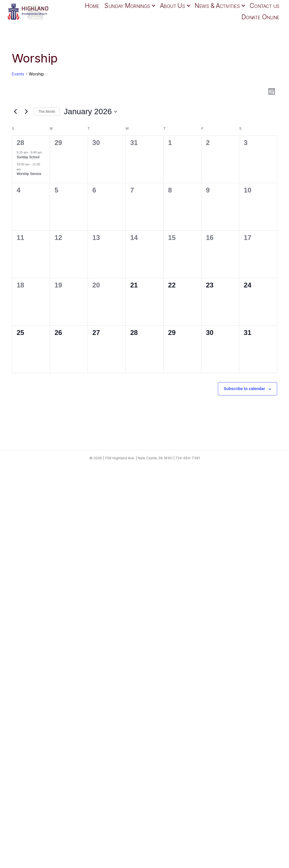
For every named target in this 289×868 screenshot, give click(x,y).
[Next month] (26, 112)
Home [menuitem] (92, 6)
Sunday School (28, 157)
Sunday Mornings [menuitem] (127, 6)
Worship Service (29, 174)
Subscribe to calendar (244, 389)
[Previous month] (15, 112)
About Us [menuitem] (172, 6)
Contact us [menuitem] (264, 6)
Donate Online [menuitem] (260, 17)
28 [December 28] (20, 143)
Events (18, 74)
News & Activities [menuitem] (217, 6)
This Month (47, 112)
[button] (154, 6)
